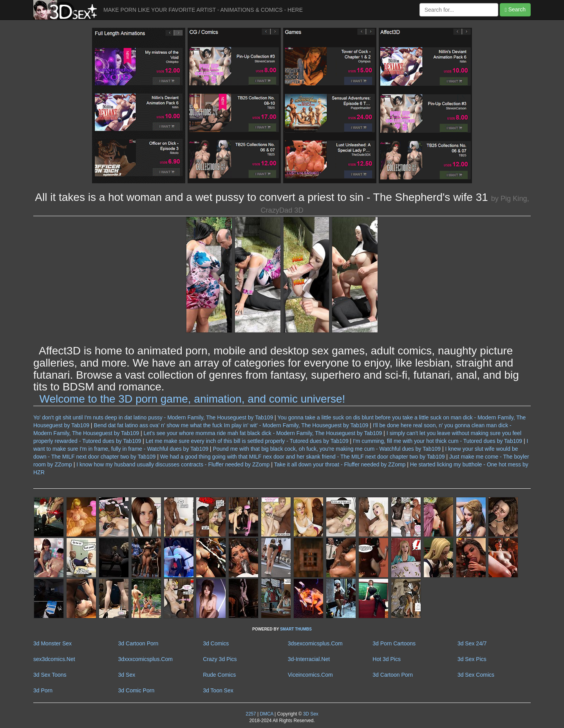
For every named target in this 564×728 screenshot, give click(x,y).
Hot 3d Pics (387, 659)
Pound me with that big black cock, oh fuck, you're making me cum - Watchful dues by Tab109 (327, 449)
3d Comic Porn (136, 690)
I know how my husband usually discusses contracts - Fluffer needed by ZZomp (173, 464)
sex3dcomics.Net (54, 659)
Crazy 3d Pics (220, 659)
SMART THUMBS (296, 629)
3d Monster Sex (52, 643)
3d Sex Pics (472, 659)
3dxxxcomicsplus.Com (146, 659)
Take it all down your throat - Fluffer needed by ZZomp (340, 464)
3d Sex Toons (50, 675)
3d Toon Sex (218, 690)
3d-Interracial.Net (309, 659)
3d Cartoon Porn (138, 643)
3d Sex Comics (476, 675)
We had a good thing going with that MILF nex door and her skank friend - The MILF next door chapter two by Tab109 (303, 457)
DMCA (266, 714)
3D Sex (310, 714)
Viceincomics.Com (310, 675)
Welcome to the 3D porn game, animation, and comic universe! (193, 399)
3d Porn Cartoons (394, 643)
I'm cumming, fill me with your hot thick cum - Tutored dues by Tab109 (437, 441)
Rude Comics (219, 675)
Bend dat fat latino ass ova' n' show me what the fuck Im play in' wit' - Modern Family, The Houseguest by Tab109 (231, 425)
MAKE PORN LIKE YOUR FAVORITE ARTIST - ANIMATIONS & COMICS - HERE (203, 10)
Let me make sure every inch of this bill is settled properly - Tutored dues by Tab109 (247, 441)
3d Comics (216, 643)
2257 (251, 714)
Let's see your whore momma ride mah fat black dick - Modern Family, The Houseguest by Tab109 (263, 433)
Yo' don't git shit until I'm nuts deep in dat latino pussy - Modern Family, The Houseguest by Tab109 (153, 417)
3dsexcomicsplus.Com (315, 643)
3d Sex (127, 675)
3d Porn (43, 690)
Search (515, 10)
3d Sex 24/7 (472, 643)
